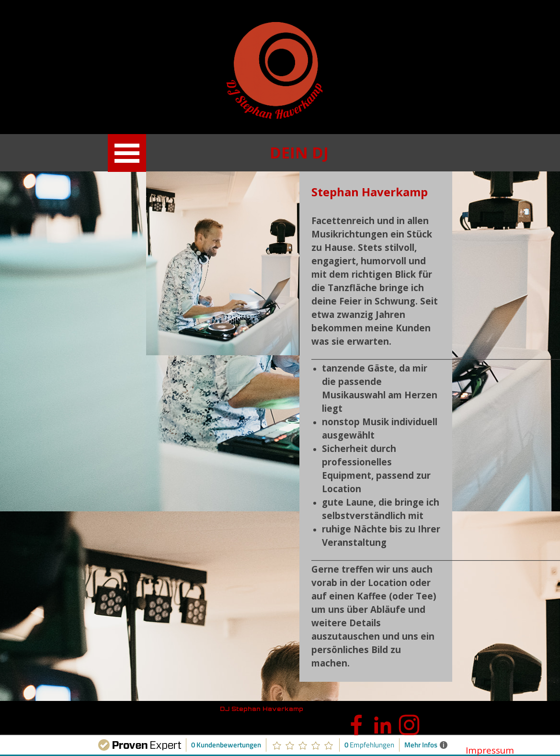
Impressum (490, 750)
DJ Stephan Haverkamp (262, 709)
